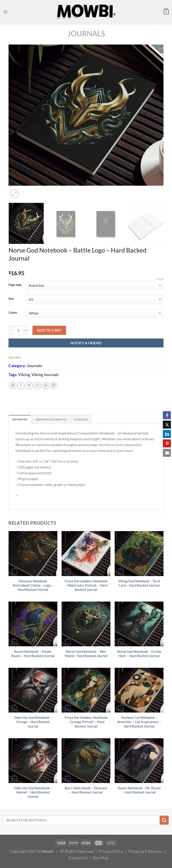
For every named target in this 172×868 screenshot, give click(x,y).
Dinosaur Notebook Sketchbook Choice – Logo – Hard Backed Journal (33, 586)
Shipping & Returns (145, 852)
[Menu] (6, 12)
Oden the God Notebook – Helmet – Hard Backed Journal (33, 793)
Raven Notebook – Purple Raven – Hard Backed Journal (33, 655)
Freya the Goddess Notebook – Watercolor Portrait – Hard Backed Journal (86, 586)
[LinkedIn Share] (167, 434)
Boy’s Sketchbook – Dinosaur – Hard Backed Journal (86, 791)
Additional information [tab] (60, 420)
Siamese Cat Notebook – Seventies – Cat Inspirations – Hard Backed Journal (139, 723)
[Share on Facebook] (21, 386)
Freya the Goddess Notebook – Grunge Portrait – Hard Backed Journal (86, 723)
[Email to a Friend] (37, 386)
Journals (86, 33)
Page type (15, 285)
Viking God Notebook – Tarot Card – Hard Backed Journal (139, 584)
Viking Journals (45, 374)
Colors (13, 313)
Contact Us (78, 859)
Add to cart (49, 330)
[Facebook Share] (167, 415)
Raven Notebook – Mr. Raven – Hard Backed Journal (139, 791)
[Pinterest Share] (167, 443)
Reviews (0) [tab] (97, 420)
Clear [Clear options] (160, 279)
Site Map (101, 859)
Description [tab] (22, 420)
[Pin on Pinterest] (46, 386)
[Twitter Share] (167, 425)
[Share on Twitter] (29, 386)
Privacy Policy (111, 852)
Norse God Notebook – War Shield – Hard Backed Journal (86, 655)
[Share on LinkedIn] (54, 386)
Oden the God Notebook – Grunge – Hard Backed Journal (33, 723)
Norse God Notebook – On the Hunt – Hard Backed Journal (139, 655)
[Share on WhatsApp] (13, 386)
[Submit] (164, 821)
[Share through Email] (167, 453)
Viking (24, 374)
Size (11, 299)
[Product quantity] (18, 330)
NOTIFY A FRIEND (86, 343)
